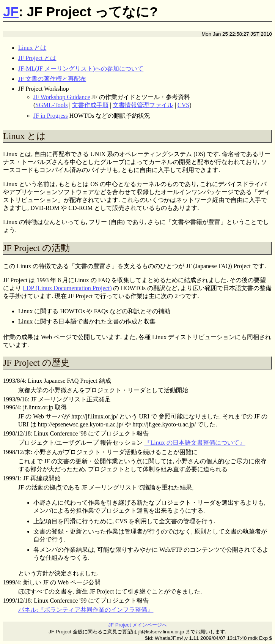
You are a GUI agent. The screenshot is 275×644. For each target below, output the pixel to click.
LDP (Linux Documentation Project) (67, 288)
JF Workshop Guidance (62, 97)
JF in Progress (51, 116)
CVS (183, 105)
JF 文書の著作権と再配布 (52, 79)
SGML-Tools (51, 105)
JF (11, 12)
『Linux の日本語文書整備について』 (195, 443)
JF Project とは (37, 58)
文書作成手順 (90, 105)
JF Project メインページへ (137, 625)
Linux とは (32, 48)
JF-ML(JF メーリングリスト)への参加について (81, 69)
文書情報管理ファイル (143, 105)
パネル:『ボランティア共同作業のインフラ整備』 (86, 610)
